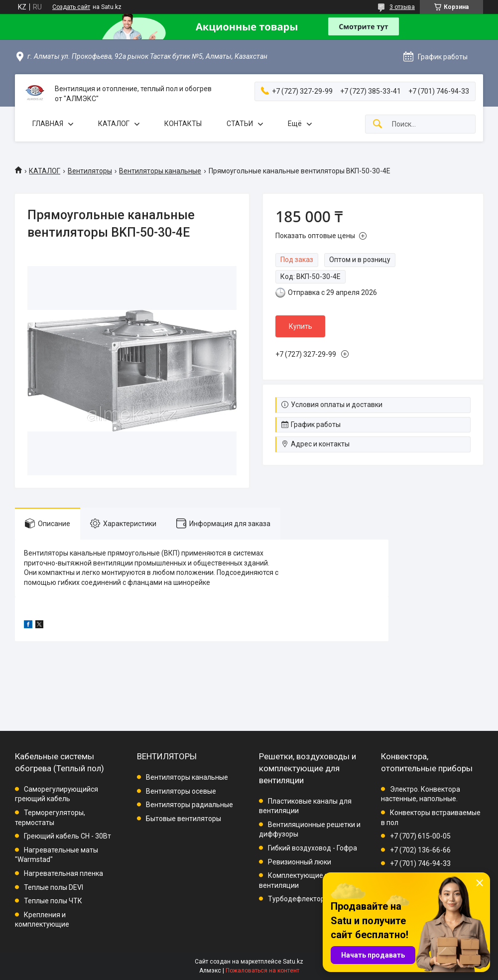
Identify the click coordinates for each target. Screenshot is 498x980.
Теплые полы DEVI (54, 887)
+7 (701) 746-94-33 (420, 863)
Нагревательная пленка (63, 873)
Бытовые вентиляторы (184, 819)
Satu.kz (293, 962)
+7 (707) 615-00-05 (420, 836)
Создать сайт (71, 7)
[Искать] (377, 124)
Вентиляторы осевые (181, 791)
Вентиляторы (90, 171)
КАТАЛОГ (114, 124)
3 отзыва (402, 7)
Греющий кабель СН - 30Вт (67, 836)
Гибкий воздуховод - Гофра (312, 848)
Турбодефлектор (296, 899)
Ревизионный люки (300, 862)
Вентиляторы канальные (160, 171)
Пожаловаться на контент (262, 971)
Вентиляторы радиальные (189, 805)
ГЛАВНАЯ (48, 124)
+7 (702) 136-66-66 (420, 850)
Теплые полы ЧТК (53, 901)
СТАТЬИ (240, 124)
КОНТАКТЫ (183, 124)
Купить (301, 326)
